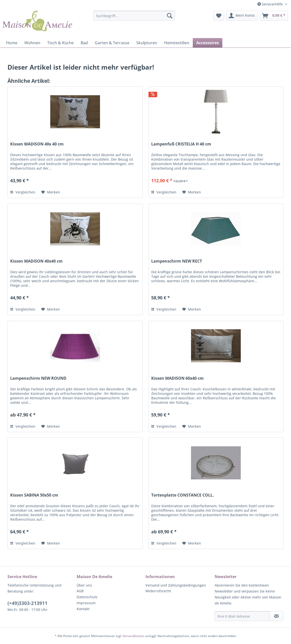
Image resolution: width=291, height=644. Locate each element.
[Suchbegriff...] (134, 16)
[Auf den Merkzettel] (51, 192)
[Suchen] (170, 16)
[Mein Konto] (242, 16)
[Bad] (84, 43)
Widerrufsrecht (158, 591)
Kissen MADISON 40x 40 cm (37, 144)
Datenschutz (87, 597)
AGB (80, 591)
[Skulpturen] (147, 43)
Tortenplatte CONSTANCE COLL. (183, 495)
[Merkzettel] (219, 16)
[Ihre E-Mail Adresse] (242, 616)
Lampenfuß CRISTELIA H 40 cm (181, 144)
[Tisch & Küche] (60, 43)
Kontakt (83, 609)
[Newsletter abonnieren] (277, 616)
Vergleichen (23, 192)
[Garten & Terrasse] (112, 43)
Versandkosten (133, 636)
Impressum (86, 603)
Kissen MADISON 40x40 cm (36, 261)
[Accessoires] (208, 43)
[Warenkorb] (274, 16)
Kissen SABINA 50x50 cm (34, 495)
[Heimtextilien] (177, 43)
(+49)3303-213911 (27, 603)
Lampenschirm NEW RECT (177, 261)
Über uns (84, 585)
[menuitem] (134, 16)
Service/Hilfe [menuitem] (271, 4)
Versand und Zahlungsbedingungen (176, 585)
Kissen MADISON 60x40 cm (177, 378)
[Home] (12, 43)
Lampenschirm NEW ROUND (38, 378)
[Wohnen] (32, 43)
